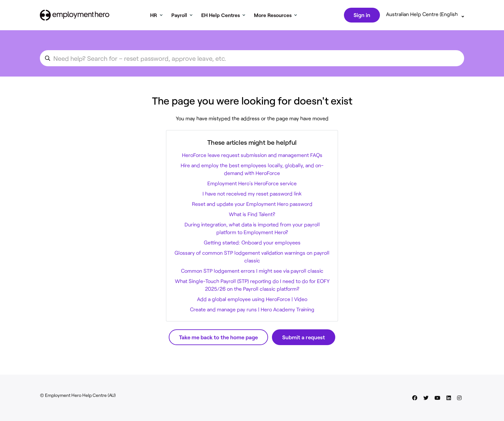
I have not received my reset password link (252, 195)
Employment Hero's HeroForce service (252, 184)
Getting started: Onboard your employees (252, 244)
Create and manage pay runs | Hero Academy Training (252, 311)
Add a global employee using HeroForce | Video (252, 300)
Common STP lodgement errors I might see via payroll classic (252, 272)
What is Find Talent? (252, 215)
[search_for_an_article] (252, 59)
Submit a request (304, 338)
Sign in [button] (361, 15)
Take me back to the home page (218, 338)
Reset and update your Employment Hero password (252, 205)
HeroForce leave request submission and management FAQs (252, 156)
